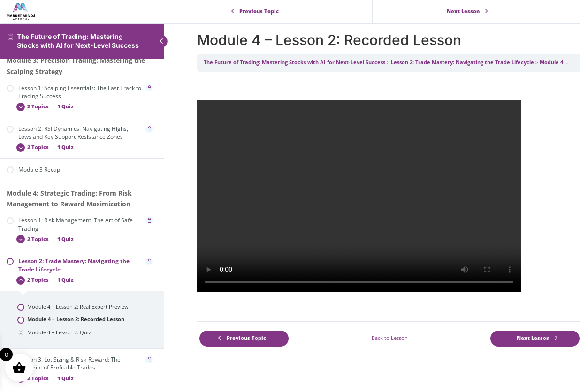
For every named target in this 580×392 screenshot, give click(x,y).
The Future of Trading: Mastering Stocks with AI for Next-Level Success (78, 41)
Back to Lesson (390, 338)
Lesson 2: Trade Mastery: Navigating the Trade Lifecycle (462, 62)
